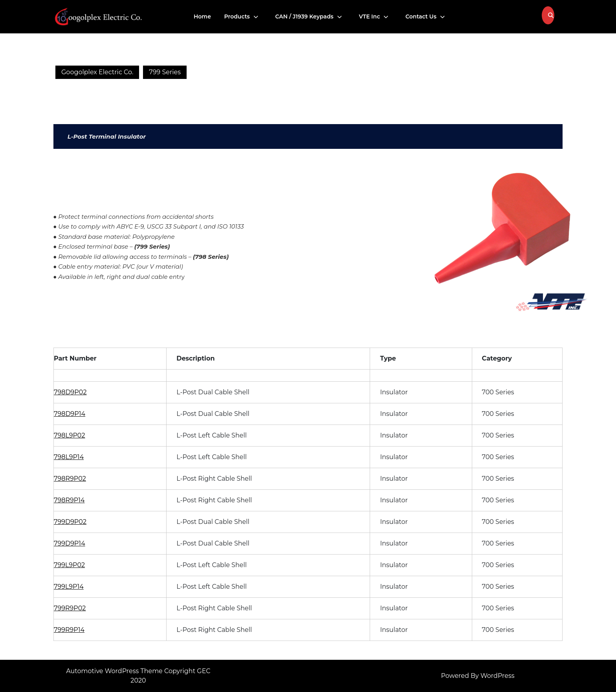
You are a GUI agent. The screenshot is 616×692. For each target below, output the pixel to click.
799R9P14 (69, 630)
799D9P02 (70, 522)
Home (202, 16)
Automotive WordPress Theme (114, 671)
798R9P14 (69, 500)
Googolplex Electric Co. (97, 72)
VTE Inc (369, 16)
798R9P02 (70, 479)
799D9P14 (70, 543)
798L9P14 (69, 457)
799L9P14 (69, 587)
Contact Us (421, 16)
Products (237, 16)
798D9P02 (70, 392)
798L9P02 (70, 435)
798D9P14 (70, 414)
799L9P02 (69, 565)
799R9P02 (70, 608)
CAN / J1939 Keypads (304, 16)
